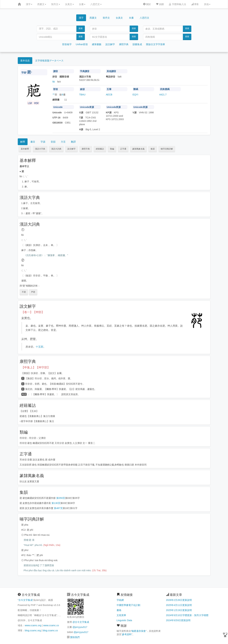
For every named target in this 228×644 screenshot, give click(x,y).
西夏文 (42, 4)
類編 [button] (112, 149)
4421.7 (163, 95)
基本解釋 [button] (25, 149)
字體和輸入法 (177, 4)
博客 (195, 4)
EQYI (135, 95)
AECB (109, 95)
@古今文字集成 (81, 622)
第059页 (61, 498)
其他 (207, 4)
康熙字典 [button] (86, 149)
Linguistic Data (124, 620)
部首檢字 (67, 44)
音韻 (53, 142)
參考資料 (127, 634)
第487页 (58, 508)
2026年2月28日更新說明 (179, 600)
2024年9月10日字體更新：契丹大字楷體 (187, 615)
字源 (43, 142)
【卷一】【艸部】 (33, 312)
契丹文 (56, 4)
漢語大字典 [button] (40, 149)
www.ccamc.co (51, 625)
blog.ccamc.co (50, 630)
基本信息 (25, 61)
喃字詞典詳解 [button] (167, 149)
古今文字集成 (26, 600)
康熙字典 (124, 44)
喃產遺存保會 (139, 631)
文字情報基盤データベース (49, 61)
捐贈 (160, 4)
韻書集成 (137, 44)
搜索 (81, 28)
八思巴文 (96, 4)
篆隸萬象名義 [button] (138, 149)
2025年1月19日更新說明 (179, 610)
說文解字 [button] (71, 149)
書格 (119, 610)
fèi (54, 82)
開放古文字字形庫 (155, 44)
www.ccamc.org (33, 625)
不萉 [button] (24, 292)
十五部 (39, 347)
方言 (63, 142)
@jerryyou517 (80, 627)
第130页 (56, 503)
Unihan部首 (82, 44)
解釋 (23, 142)
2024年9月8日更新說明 (178, 620)
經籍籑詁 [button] (100, 149)
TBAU (82, 95)
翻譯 (73, 142)
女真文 (69, 4)
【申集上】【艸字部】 (36, 368)
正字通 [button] (123, 149)
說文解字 (110, 44)
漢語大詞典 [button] (56, 149)
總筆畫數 (97, 44)
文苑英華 (121, 615)
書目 (33, 142)
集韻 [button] (153, 149)
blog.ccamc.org (33, 630)
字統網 (120, 600)
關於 (147, 4)
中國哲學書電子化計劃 (128, 605)
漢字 (29, 4)
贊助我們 (75, 637)
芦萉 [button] (33, 292)
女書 (82, 4)
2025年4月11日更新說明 (179, 605)
